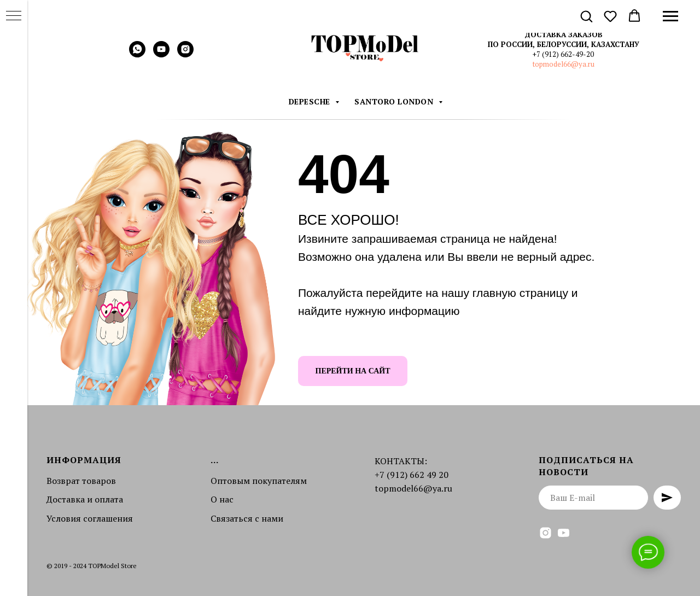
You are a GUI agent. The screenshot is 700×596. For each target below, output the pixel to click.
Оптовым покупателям (259, 481)
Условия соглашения (90, 518)
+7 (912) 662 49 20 (412, 475)
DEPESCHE (311, 101)
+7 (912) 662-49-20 (563, 54)
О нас (222, 499)
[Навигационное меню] (670, 16)
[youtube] (161, 54)
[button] (586, 16)
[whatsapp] (137, 54)
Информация (84, 460)
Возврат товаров (81, 481)
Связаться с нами (247, 518)
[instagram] (185, 54)
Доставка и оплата (85, 499)
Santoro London (395, 101)
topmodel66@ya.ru (564, 64)
